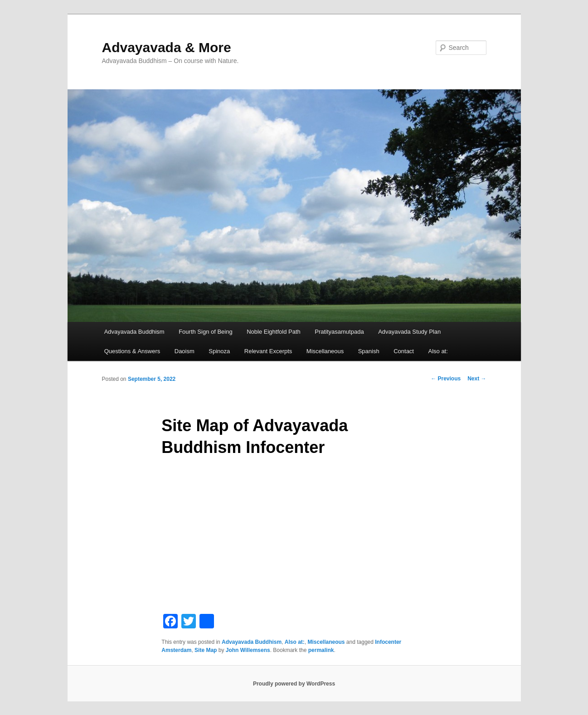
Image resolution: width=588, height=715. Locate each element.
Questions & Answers (132, 351)
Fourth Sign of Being (206, 332)
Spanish (369, 351)
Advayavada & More (167, 47)
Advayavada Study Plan (409, 332)
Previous (446, 379)
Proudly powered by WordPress (294, 684)
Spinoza (219, 351)
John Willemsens (248, 650)
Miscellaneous (325, 351)
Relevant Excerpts (268, 351)
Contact (404, 351)
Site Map (206, 650)
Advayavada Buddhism (134, 332)
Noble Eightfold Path (274, 332)
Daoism (185, 351)
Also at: (438, 351)
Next (477, 379)
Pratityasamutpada (339, 332)
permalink (321, 650)
